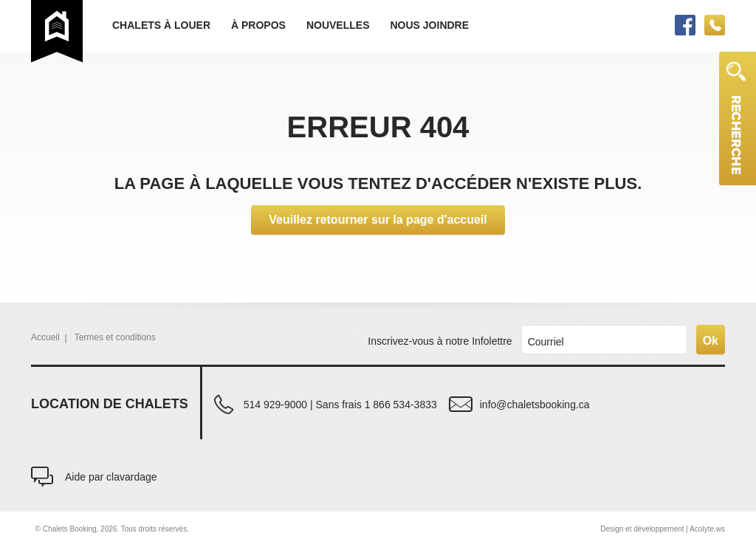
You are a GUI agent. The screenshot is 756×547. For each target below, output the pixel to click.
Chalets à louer (161, 25)
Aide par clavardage (111, 477)
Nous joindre (429, 25)
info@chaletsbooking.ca (535, 404)
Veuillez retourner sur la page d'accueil (378, 220)
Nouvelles (338, 25)
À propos (258, 25)
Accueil (45, 337)
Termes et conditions (115, 337)
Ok (711, 341)
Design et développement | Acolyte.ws (663, 529)
